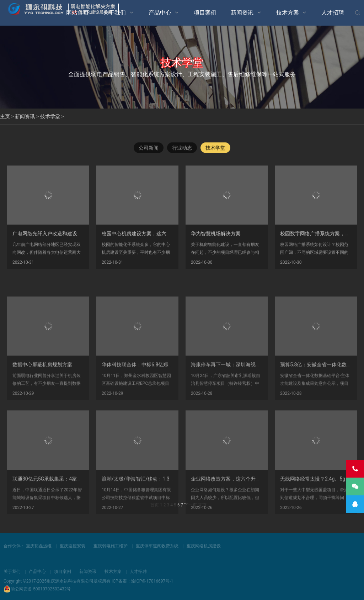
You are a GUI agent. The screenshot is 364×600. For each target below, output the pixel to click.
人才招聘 (333, 13)
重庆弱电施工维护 (111, 546)
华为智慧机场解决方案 (216, 238)
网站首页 (77, 13)
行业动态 (182, 148)
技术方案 (288, 13)
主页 (5, 116)
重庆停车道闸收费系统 (157, 546)
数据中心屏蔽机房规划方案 (42, 394)
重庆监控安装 (73, 546)
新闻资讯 (242, 13)
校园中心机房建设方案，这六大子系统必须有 (151, 238)
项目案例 (205, 13)
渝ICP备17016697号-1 (152, 581)
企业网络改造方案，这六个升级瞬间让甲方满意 (243, 509)
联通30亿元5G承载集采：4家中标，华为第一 (62, 509)
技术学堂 (50, 116)
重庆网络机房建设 (204, 546)
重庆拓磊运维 (39, 546)
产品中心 (160, 13)
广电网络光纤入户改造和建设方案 (50, 238)
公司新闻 (149, 148)
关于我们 (114, 13)
